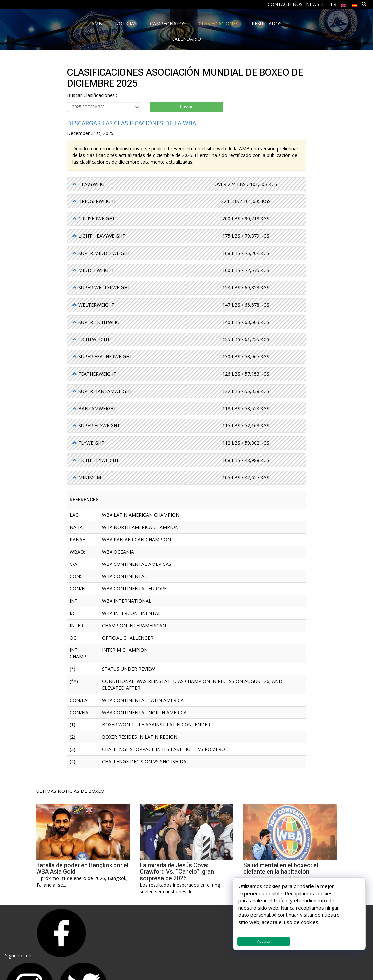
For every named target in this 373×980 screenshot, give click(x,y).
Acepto (264, 941)
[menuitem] (343, 4)
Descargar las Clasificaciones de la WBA (132, 123)
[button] (91, 184)
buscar (186, 107)
